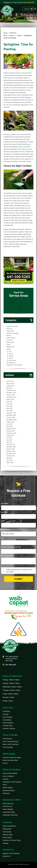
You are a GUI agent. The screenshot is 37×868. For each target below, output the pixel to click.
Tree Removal (7, 739)
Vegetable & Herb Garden (14, 365)
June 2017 (9, 440)
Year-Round (12, 360)
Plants (8, 345)
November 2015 (11, 453)
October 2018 (11, 417)
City (3, 538)
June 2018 (9, 426)
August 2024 (10, 386)
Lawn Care (10, 340)
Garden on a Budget (12, 333)
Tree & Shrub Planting (10, 741)
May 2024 (9, 388)
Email (3, 521)
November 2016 (11, 447)
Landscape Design (9, 812)
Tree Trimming (8, 747)
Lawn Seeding (7, 717)
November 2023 (11, 393)
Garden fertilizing (24, 147)
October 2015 (11, 456)
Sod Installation (8, 723)
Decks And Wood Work (10, 760)
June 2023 (9, 404)
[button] (27, 9)
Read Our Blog (7, 835)
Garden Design (8, 788)
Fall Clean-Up (7, 806)
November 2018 (11, 415)
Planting (5, 779)
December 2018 (11, 413)
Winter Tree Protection (11, 744)
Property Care (11, 347)
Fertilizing (6, 711)
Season (9, 349)
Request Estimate (19, 281)
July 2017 (9, 438)
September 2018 (11, 420)
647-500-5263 (18, 277)
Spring (11, 354)
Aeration (6, 714)
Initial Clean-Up (8, 803)
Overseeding (7, 720)
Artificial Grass (8, 726)
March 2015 (10, 463)
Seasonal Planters (9, 790)
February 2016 (11, 451)
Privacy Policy (7, 837)
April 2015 (10, 460)
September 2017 (11, 433)
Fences (5, 763)
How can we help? (7, 556)
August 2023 (10, 399)
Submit (19, 579)
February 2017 (11, 444)
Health (9, 335)
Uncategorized (11, 363)
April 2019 (10, 411)
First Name (5, 503)
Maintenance (10, 342)
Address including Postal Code (11, 547)
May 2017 (9, 442)
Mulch (5, 785)
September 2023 (11, 397)
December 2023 (11, 390)
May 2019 (9, 408)
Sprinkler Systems (9, 728)
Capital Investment (12, 326)
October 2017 (11, 431)
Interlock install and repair (12, 757)
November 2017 (11, 429)
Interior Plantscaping (10, 773)
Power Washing (8, 809)
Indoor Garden (11, 338)
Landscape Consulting (10, 815)
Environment (10, 331)
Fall (10, 351)
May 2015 (9, 458)
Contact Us (6, 856)
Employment (7, 829)
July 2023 (9, 402)
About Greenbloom (9, 826)
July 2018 (9, 424)
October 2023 (11, 395)
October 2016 (11, 449)
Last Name (5, 512)
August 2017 (10, 435)
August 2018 (10, 422)
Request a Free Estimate (11, 853)
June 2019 (9, 406)
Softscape (6, 793)
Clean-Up (9, 329)
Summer (11, 356)
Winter (11, 358)
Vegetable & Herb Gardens (12, 782)
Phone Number (6, 530)
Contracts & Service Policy (12, 840)
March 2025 (10, 381)
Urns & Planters (8, 776)
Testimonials (7, 832)
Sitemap (5, 843)
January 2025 (10, 384)
